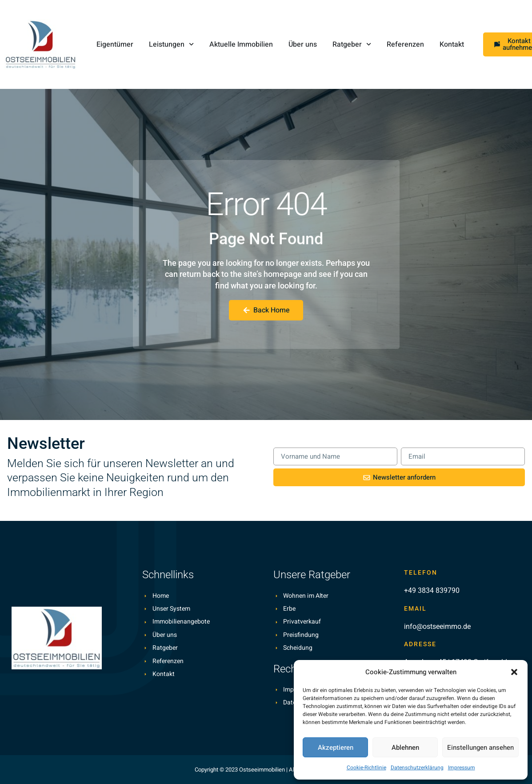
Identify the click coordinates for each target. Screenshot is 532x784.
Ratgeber (352, 44)
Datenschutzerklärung (417, 768)
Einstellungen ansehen (480, 748)
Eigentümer (115, 44)
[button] (514, 672)
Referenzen (405, 44)
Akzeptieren (336, 748)
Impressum (462, 768)
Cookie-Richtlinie (366, 768)
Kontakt (452, 44)
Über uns (303, 44)
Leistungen (171, 44)
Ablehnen (405, 748)
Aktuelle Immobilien (241, 44)
